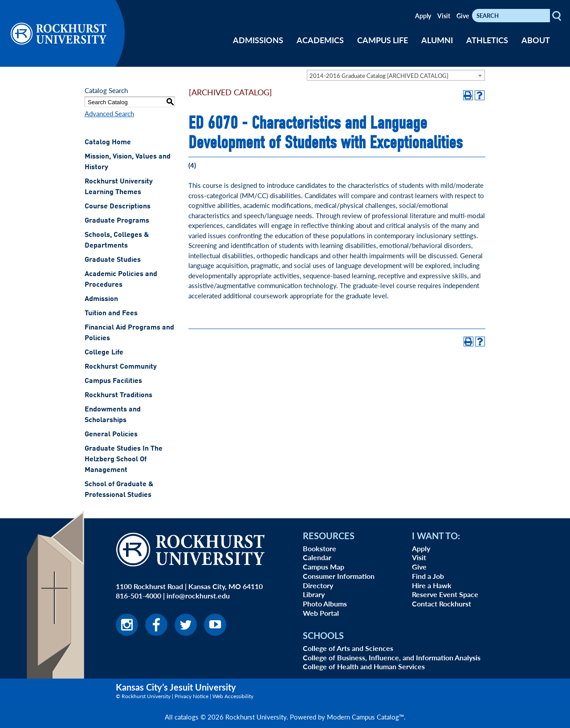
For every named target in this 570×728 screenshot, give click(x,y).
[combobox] (396, 75)
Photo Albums (325, 604)
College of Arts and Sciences (348, 648)
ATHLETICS (487, 40)
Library (314, 594)
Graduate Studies (113, 260)
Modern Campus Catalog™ (365, 717)
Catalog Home (108, 142)
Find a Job (428, 576)
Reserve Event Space (445, 594)
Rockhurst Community (121, 367)
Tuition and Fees (111, 313)
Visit (444, 16)
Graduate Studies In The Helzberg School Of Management (124, 460)
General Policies (111, 435)
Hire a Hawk (432, 585)
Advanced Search (109, 113)
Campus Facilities (113, 381)
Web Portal (321, 613)
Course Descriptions (118, 207)
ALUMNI (437, 40)
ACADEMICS (320, 40)
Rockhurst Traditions (118, 395)
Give (463, 16)
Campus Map (324, 567)
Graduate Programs (117, 221)
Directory (318, 585)
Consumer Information (339, 576)
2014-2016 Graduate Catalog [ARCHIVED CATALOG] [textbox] (379, 75)
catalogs (187, 717)
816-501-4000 (138, 596)
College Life (104, 353)
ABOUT (536, 40)
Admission (101, 299)
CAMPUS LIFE (383, 40)
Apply (423, 16)
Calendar (317, 557)
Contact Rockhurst (442, 604)
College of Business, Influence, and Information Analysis (392, 657)
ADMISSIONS (258, 40)
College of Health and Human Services (364, 666)
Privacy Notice (191, 696)
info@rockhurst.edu (198, 596)
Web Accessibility (233, 696)
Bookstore (320, 548)
